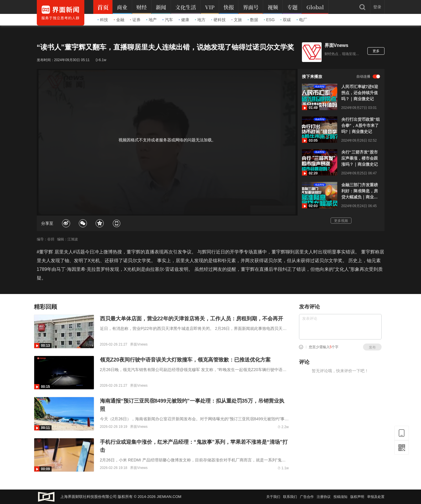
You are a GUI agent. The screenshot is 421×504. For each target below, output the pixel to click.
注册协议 (324, 497)
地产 (152, 20)
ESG (269, 20)
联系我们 (290, 497)
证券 (135, 20)
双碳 (286, 20)
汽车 (168, 20)
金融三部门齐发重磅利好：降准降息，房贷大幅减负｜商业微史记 (360, 191)
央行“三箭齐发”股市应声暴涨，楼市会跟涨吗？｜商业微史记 (360, 158)
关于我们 (273, 497)
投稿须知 (340, 497)
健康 (184, 20)
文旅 (237, 20)
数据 (253, 20)
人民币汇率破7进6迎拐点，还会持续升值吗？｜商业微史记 (360, 93)
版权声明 (357, 497)
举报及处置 (376, 497)
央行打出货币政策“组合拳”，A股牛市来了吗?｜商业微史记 (361, 125)
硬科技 (218, 20)
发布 (372, 347)
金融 (119, 20)
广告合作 (307, 497)
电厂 (302, 20)
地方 (200, 20)
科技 (103, 20)
